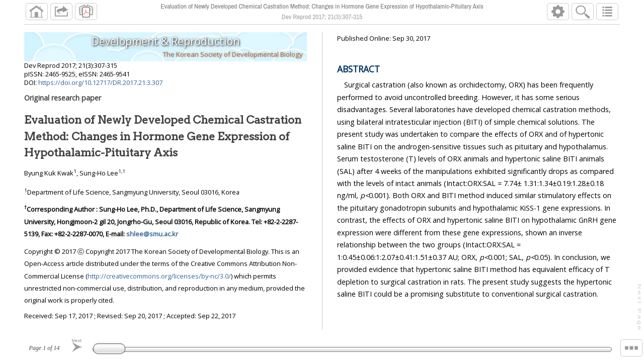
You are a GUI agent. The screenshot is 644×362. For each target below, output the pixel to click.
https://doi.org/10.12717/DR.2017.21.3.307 (100, 82)
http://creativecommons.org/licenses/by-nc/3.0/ (159, 276)
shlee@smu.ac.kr (152, 234)
